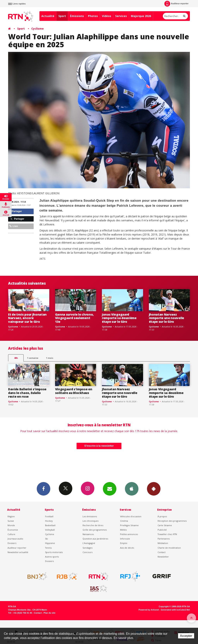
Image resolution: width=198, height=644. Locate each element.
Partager (16, 211)
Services (121, 16)
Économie (13, 530)
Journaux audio (15, 539)
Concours (87, 552)
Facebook (44, 489)
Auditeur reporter (17, 548)
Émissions (77, 16)
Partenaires (164, 539)
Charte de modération (169, 548)
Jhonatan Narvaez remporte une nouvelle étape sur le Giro (166, 318)
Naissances (88, 534)
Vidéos (107, 16)
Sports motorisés (54, 552)
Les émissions (90, 516)
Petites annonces (129, 534)
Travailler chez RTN (167, 534)
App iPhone (132, 489)
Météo (123, 530)
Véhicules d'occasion (131, 516)
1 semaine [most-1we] (33, 358)
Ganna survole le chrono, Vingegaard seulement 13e (74, 318)
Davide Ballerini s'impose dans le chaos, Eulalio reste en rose (27, 393)
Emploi (124, 543)
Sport (62, 16)
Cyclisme (38, 29)
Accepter (186, 636)
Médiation (163, 543)
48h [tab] (16, 358)
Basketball (50, 525)
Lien (14, 226)
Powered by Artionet (149, 610)
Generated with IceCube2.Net (175, 610)
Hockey (49, 521)
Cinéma (124, 521)
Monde (11, 525)
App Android (154, 489)
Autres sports (52, 557)
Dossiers (12, 543)
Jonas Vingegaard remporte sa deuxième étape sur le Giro (119, 318)
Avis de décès (127, 548)
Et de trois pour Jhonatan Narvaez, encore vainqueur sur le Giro (27, 318)
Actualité (48, 16)
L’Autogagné (89, 543)
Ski (47, 539)
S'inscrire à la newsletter (99, 446)
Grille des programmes (95, 530)
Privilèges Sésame (129, 525)
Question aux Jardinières (95, 539)
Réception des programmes (172, 521)
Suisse (11, 521)
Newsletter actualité (18, 552)
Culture (11, 534)
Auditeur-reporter (176, 4)
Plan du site (49, 613)
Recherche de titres (93, 525)
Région (11, 516)
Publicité (162, 530)
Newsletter (163, 557)
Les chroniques (90, 521)
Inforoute (125, 539)
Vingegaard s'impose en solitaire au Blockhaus (74, 391)
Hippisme (50, 543)
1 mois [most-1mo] (50, 358)
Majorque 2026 (141, 16)
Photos (93, 16)
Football (49, 516)
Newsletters (110, 489)
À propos (162, 516)
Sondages (87, 548)
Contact (162, 552)
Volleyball (50, 530)
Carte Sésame (165, 525)
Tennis (48, 548)
